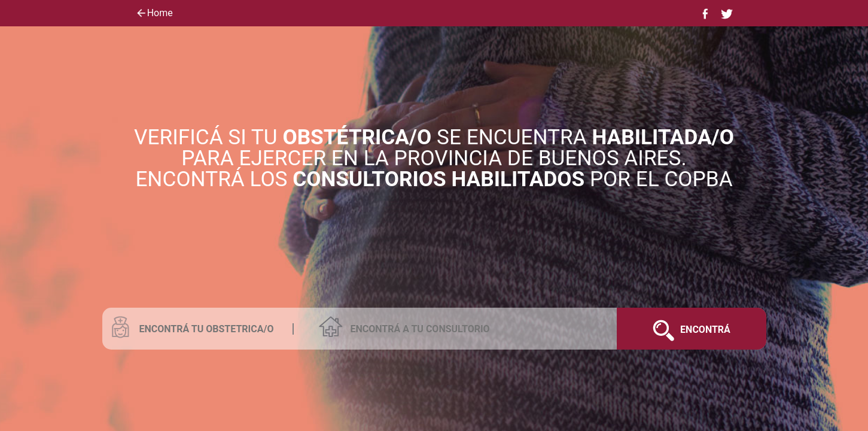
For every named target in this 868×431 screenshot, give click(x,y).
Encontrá (687, 329)
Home (154, 14)
